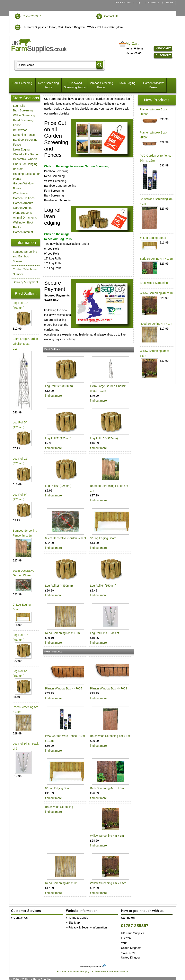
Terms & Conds (123, 2)
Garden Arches (23, 208)
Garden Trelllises (24, 198)
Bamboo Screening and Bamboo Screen (25, 257)
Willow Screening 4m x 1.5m (108, 883)
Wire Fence (20, 193)
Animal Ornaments (25, 218)
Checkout (163, 55)
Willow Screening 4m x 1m (107, 836)
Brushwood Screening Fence (75, 85)
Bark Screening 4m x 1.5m (107, 788)
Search (169, 2)
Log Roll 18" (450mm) (59, 586)
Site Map (74, 923)
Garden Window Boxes (153, 85)
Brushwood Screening (59, 807)
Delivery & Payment (25, 282)
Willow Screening (24, 115)
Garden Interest (23, 232)
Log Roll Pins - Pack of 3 (106, 633)
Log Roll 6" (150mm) (103, 586)
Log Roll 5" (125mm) (58, 438)
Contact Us (154, 2)
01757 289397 (32, 16)
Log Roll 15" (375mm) (104, 438)
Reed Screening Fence (49, 85)
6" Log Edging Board (58, 788)
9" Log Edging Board (103, 538)
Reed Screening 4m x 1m (61, 883)
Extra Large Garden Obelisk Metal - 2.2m (25, 344)
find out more (53, 396)
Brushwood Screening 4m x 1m (110, 736)
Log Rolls (19, 106)
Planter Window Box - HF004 (109, 688)
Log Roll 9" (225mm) (58, 486)
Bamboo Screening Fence (101, 85)
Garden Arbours (23, 203)
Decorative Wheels (25, 159)
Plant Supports (23, 213)
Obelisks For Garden (26, 154)
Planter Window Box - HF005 (64, 688)
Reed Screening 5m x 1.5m (62, 633)
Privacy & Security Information (88, 927)
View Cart (163, 48)
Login (139, 2)
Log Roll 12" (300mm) (59, 386)
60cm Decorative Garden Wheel (65, 538)
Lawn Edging (127, 83)
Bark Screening (22, 83)
